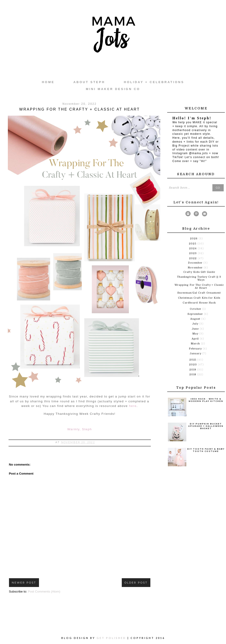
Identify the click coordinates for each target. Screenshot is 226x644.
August (196, 319)
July (196, 324)
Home (48, 82)
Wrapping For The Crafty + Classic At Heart (199, 286)
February (196, 349)
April (196, 339)
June (196, 329)
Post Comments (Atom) (44, 591)
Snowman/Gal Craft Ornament (199, 293)
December (196, 263)
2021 (193, 360)
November (196, 268)
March (196, 344)
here (133, 406)
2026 (194, 239)
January (196, 354)
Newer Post (24, 583)
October (196, 309)
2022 (193, 258)
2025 (193, 244)
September (196, 314)
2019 (193, 370)
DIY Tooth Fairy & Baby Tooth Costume (206, 450)
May (196, 334)
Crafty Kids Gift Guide (199, 272)
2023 (193, 253)
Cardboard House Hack (199, 303)
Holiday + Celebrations (154, 82)
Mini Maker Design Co (113, 89)
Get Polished (112, 638)
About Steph (89, 82)
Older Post (136, 583)
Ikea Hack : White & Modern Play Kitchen (206, 400)
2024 (193, 248)
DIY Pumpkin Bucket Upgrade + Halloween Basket (206, 426)
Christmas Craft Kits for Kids (199, 298)
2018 (193, 375)
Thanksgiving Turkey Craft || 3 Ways (199, 278)
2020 (193, 365)
